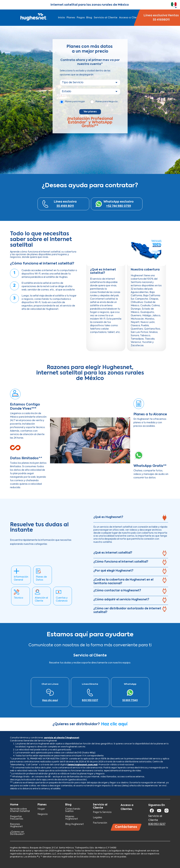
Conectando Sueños (73, 810)
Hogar (41, 809)
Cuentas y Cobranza (62, 599)
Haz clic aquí (50, 700)
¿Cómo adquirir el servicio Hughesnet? (121, 600)
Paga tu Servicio (102, 812)
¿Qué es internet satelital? (113, 553)
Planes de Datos (41, 578)
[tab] (131, 518)
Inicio (61, 18)
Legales (98, 818)
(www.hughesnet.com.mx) (82, 765)
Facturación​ (100, 823)
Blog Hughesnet (74, 824)
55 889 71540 (130, 700)
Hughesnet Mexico (33, 18)
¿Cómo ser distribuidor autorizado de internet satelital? (127, 610)
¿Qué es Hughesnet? (108, 517)
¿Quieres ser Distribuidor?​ (17, 833)
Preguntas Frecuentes (17, 818)
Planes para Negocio (107, 102)
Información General (21, 578)
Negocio (43, 814)
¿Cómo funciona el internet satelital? (121, 562)
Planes (71, 18)
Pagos (81, 18)
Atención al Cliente (41, 599)
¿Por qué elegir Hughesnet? (113, 571)
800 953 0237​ (90, 700)
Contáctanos (126, 827)
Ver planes (90, 112)
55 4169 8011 (65, 206)
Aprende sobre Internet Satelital (20, 810)
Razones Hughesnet (16, 825)
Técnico (19, 598)
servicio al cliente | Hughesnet (62, 738)
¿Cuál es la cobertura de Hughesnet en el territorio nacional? (123, 582)
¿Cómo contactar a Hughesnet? (117, 591)
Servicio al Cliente (106, 18)
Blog (89, 18)
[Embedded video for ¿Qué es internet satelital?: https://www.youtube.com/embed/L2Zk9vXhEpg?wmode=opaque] (106, 249)
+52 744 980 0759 (119, 206)
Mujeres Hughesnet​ (72, 818)
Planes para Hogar (75, 102)
